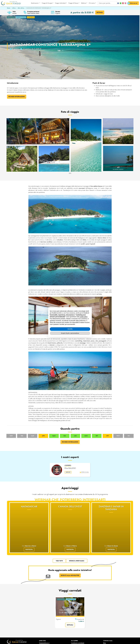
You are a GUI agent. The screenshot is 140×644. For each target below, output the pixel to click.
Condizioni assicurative (78, 616)
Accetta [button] (70, 329)
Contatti (105, 630)
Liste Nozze (74, 624)
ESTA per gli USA (44, 628)
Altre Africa (21, 8)
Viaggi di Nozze (76, 622)
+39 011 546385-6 (12, 619)
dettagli (70, 596)
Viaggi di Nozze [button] (72, 3)
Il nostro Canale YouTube (110, 626)
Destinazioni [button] (34, 3)
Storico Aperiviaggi (77, 532)
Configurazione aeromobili (47, 622)
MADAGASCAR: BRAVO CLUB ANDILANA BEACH (70, 582)
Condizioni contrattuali (78, 614)
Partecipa (29, 521)
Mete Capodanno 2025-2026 (47, 630)
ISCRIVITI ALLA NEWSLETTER (70, 547)
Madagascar (29, 506)
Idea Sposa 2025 (44, 632)
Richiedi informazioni (70, 442)
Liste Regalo (75, 628)
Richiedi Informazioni (17, 97)
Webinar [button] (82, 3)
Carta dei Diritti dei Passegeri (48, 626)
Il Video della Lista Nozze (78, 626)
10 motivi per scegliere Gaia (111, 616)
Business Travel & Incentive (111, 628)
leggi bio (69, 472)
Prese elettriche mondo (46, 620)
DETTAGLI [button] (100, 12)
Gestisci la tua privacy (81, 638)
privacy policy (56, 638)
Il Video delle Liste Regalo (79, 630)
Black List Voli (43, 624)
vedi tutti (59, 532)
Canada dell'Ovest (70, 506)
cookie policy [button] (83, 317)
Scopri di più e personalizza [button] (70, 333)
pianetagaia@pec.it (12, 622)
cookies (67, 638)
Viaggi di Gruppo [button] (46, 3)
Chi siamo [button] (91, 3)
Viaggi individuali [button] (59, 3)
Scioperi (42, 616)
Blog (105, 614)
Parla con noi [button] (132, 3)
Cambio (41, 618)
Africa (14, 8)
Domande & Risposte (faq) (111, 618)
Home (9, 8)
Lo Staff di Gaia (108, 622)
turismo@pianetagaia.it (13, 621)
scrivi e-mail (84, 472)
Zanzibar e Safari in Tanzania (111, 508)
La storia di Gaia (108, 620)
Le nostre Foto (107, 624)
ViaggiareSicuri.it (44, 614)
